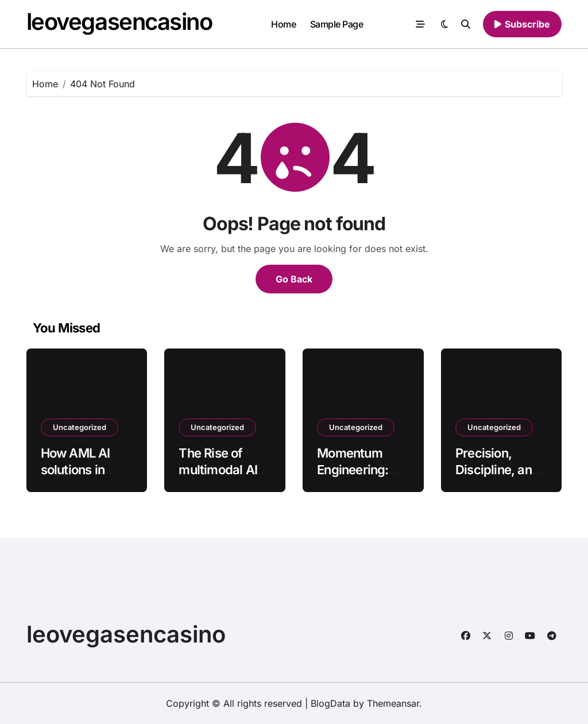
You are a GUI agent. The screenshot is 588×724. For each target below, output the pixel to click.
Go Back (294, 279)
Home (283, 24)
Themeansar (393, 703)
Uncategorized (80, 427)
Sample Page (337, 24)
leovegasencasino (119, 22)
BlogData (330, 703)
